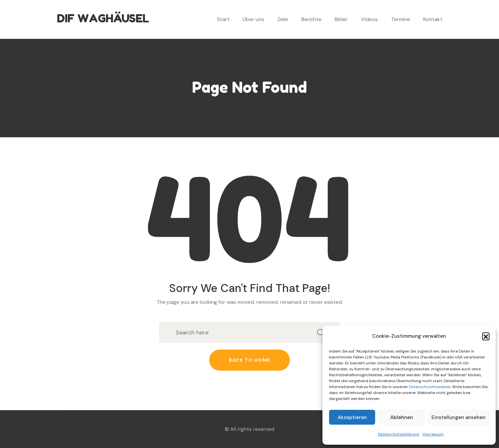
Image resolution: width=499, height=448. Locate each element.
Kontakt (433, 19)
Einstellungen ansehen (458, 417)
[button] (486, 336)
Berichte (311, 19)
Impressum (433, 434)
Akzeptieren (352, 417)
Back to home (250, 360)
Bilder (341, 19)
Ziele (283, 19)
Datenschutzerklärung (399, 434)
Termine (401, 19)
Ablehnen (402, 417)
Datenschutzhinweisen (430, 387)
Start (223, 19)
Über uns (253, 19)
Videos (369, 19)
